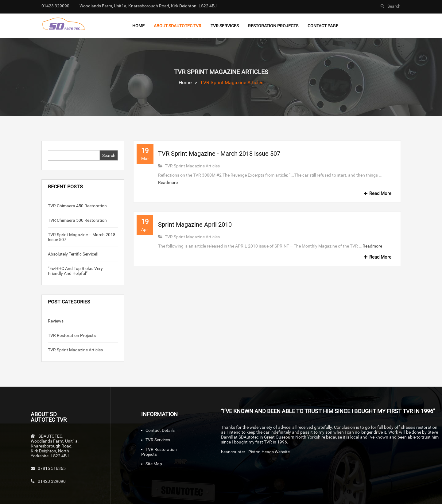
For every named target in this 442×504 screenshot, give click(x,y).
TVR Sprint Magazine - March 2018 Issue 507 (219, 154)
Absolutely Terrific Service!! (73, 254)
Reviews (56, 321)
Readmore (168, 182)
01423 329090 (52, 481)
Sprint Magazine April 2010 (195, 225)
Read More (377, 193)
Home (185, 82)
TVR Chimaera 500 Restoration (77, 220)
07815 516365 (52, 468)
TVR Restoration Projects (72, 335)
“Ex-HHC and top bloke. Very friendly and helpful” (75, 271)
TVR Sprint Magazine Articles (75, 350)
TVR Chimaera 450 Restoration (77, 206)
